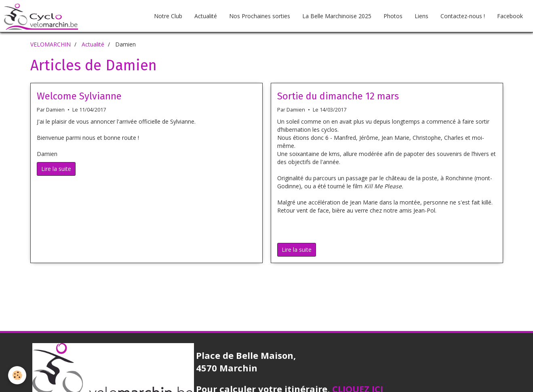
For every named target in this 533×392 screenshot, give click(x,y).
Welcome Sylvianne (79, 96)
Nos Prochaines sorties (260, 16)
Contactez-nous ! (463, 16)
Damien (55, 110)
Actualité (206, 16)
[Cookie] (17, 375)
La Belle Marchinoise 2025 (337, 16)
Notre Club (168, 16)
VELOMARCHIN (51, 44)
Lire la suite (56, 169)
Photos (393, 16)
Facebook (510, 16)
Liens (421, 16)
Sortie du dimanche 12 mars (338, 96)
